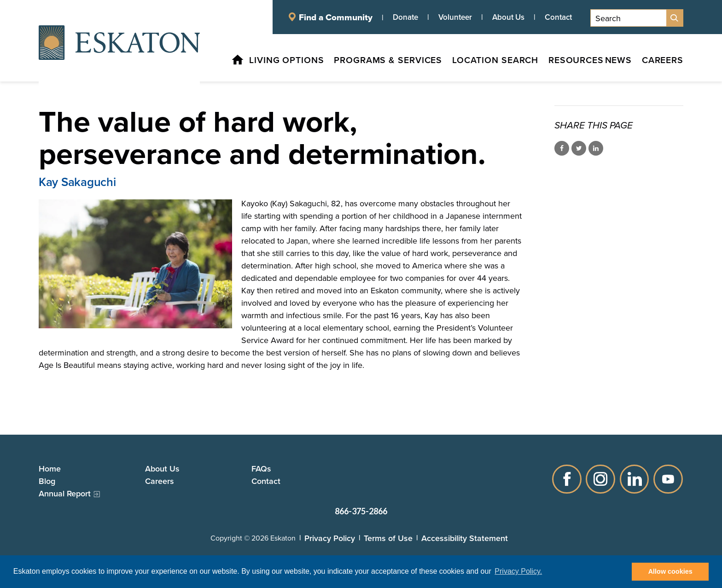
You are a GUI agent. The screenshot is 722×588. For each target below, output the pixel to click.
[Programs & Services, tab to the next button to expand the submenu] (369, 62)
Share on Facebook (562, 148)
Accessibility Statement (465, 538)
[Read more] (135, 264)
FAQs (261, 469)
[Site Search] (675, 18)
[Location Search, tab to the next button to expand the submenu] (480, 62)
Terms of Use (388, 538)
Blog (47, 481)
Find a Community (336, 17)
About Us (508, 17)
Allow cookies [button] (670, 571)
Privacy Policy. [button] (518, 571)
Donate (405, 17)
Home (50, 469)
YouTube (669, 479)
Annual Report (65, 493)
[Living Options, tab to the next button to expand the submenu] (265, 62)
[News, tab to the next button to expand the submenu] (614, 62)
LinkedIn (635, 479)
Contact (558, 17)
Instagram (600, 479)
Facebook (566, 479)
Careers (160, 481)
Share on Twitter (579, 148)
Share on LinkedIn (596, 148)
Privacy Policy (330, 538)
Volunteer (455, 17)
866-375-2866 (361, 511)
